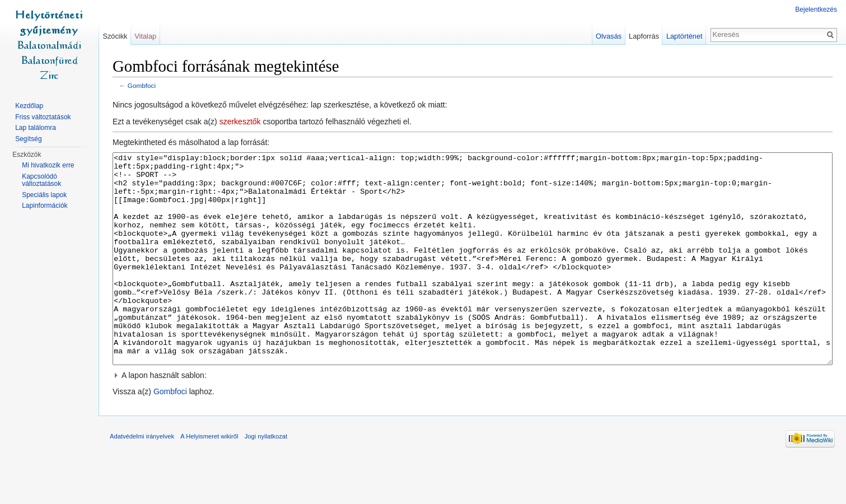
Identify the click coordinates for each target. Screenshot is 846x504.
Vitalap (145, 36)
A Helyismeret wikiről (209, 478)
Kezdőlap (29, 106)
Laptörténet (684, 36)
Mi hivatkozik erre (48, 165)
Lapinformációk (45, 206)
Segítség (28, 139)
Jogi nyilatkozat (266, 478)
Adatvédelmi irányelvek (142, 478)
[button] (473, 417)
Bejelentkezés (816, 10)
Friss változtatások (43, 117)
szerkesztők (240, 122)
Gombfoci (142, 85)
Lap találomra (36, 128)
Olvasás (609, 36)
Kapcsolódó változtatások (41, 180)
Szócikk (115, 36)
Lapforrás (644, 36)
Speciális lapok (44, 195)
